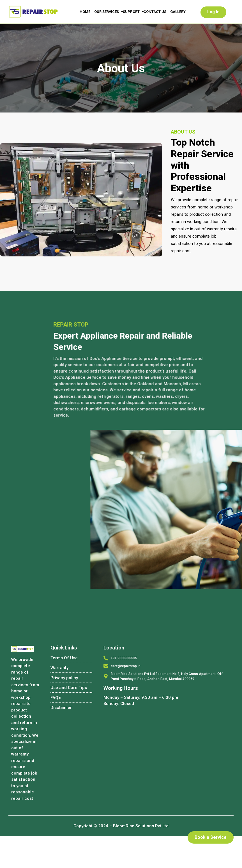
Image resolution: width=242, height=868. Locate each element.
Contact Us (155, 12)
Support (132, 12)
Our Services (107, 12)
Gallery (178, 12)
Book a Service (211, 837)
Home (85, 12)
